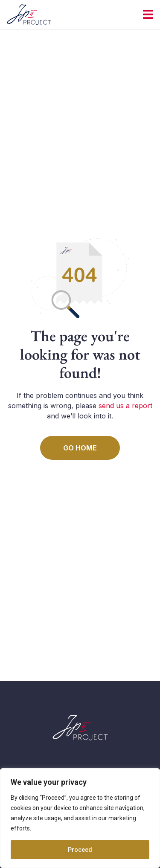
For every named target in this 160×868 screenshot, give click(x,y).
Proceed (80, 850)
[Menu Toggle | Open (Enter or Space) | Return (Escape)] (148, 14)
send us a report (125, 406)
